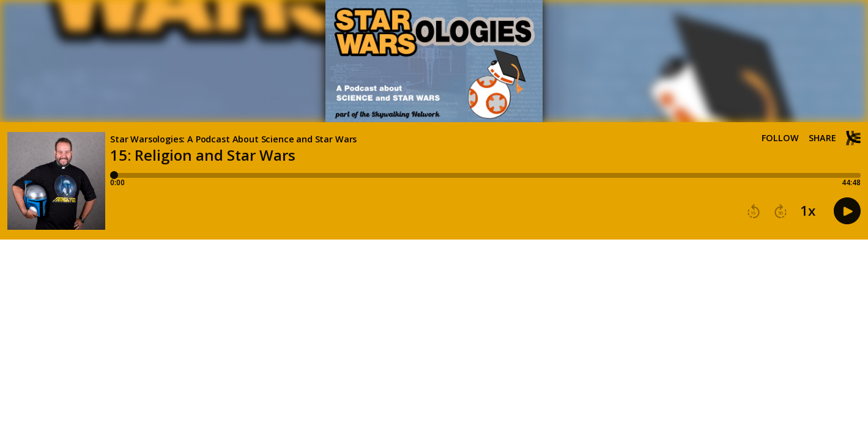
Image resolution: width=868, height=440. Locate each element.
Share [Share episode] (822, 138)
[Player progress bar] (485, 175)
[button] (754, 211)
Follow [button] (780, 138)
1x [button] (808, 211)
